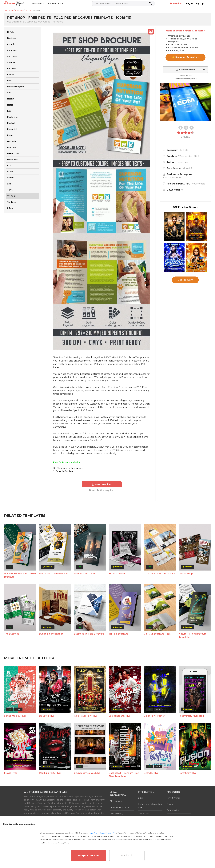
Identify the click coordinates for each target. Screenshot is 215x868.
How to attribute (172, 178)
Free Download (102, 484)
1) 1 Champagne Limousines (68, 468)
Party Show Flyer (188, 773)
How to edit (198, 184)
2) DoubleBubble (63, 471)
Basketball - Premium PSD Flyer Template (124, 775)
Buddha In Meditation (51, 634)
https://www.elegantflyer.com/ (101, 833)
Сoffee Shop (186, 573)
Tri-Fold (184, 150)
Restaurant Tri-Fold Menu (53, 573)
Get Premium (185, 280)
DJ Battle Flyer (47, 716)
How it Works (173, 798)
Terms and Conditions (120, 807)
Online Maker (173, 810)
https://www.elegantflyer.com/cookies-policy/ (115, 840)
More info (188, 168)
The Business (12, 634)
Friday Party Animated (191, 716)
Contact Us (143, 814)
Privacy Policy (116, 814)
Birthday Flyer (152, 773)
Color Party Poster (154, 716)
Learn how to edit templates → (185, 79)
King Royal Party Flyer (86, 716)
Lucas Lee (182, 162)
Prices (170, 804)
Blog (140, 798)
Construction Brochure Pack (160, 573)
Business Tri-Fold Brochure (89, 634)
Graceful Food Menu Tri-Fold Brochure (20, 575)
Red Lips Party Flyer (50, 773)
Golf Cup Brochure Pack (157, 634)
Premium (182, 4)
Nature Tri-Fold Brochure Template (193, 635)
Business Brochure (84, 573)
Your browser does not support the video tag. (185, 102)
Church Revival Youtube (87, 773)
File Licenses (116, 801)
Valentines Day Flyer (120, 716)
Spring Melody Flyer (15, 716)
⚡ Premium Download (186, 57)
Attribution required (102, 490)
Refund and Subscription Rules (150, 806)
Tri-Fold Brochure (119, 634)
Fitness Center (117, 573)
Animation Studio (56, 3)
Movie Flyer (11, 773)
